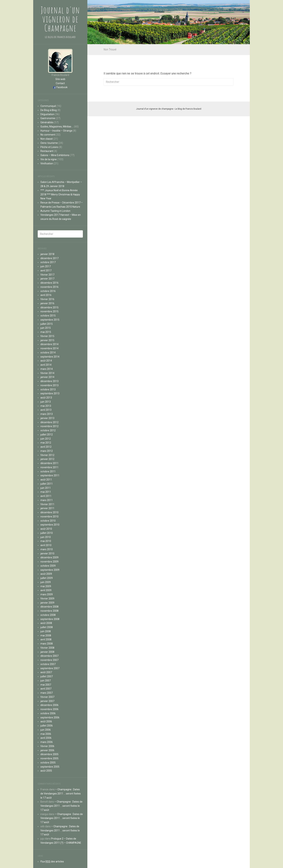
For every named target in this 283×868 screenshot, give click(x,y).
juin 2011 (46, 488)
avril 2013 (46, 410)
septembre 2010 (50, 525)
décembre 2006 (49, 705)
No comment (48, 135)
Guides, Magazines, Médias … (57, 127)
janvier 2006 (47, 750)
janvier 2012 (47, 459)
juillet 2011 (47, 484)
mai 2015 (46, 332)
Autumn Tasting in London (55, 211)
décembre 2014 (49, 344)
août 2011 (46, 480)
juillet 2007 (47, 676)
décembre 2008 (49, 607)
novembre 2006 (49, 709)
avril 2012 (46, 447)
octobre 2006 (48, 713)
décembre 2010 (49, 512)
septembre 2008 (50, 619)
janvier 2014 (47, 377)
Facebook (62, 87)
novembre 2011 (49, 467)
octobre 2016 (48, 291)
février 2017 (47, 275)
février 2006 (47, 746)
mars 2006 (47, 742)
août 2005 (46, 771)
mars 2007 (47, 693)
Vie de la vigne (49, 159)
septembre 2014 (50, 357)
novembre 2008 (49, 611)
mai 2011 (46, 492)
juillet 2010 (47, 533)
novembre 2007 (49, 660)
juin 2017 (46, 266)
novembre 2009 (49, 562)
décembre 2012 (49, 422)
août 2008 (46, 623)
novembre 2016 (49, 287)
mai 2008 (46, 635)
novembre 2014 (49, 348)
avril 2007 (46, 689)
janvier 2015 (47, 340)
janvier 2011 (47, 508)
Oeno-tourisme (49, 143)
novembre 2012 (49, 426)
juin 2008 (46, 631)
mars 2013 (47, 414)
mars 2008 (47, 644)
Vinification (47, 163)
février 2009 (47, 599)
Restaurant (47, 151)
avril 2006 (46, 738)
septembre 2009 (50, 570)
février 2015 (47, 336)
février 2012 (47, 455)
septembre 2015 (50, 320)
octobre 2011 (48, 471)
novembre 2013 (49, 385)
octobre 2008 (48, 615)
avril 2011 (46, 496)
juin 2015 (46, 328)
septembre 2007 (50, 668)
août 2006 (46, 721)
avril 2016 (46, 295)
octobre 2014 (48, 353)
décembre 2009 (49, 557)
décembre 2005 (49, 754)
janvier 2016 (47, 303)
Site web (60, 79)
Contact (60, 83)
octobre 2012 (48, 430)
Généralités (47, 122)
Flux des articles (52, 862)
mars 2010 (47, 549)
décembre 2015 (49, 307)
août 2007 (46, 672)
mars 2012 (47, 451)
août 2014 (46, 361)
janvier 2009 (47, 603)
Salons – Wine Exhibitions (55, 155)
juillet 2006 (47, 726)
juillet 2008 (47, 627)
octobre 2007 (48, 664)
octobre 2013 (48, 389)
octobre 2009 (48, 566)
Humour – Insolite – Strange (56, 131)
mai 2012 (46, 443)
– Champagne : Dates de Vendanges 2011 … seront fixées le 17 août (61, 794)
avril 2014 (46, 365)
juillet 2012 (47, 435)
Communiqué (48, 106)
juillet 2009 (47, 578)
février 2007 (47, 697)
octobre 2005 (48, 763)
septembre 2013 (50, 393)
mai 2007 (46, 685)
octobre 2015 (48, 316)
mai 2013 (46, 406)
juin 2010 (46, 537)
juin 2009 (46, 582)
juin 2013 (46, 402)
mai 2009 (46, 586)
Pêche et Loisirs (49, 147)
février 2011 (47, 504)
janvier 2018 (47, 254)
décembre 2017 (49, 258)
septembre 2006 (50, 718)
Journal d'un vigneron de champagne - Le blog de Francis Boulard (169, 109)
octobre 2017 (48, 262)
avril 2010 (46, 545)
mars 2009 (47, 594)
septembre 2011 (50, 475)
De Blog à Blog (49, 110)
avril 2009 (46, 590)
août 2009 (46, 574)
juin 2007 (46, 681)
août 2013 (46, 398)
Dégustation (47, 114)
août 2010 (46, 529)
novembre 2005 (49, 758)
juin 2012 (46, 439)
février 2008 (47, 648)
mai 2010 (46, 541)
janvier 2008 (47, 652)
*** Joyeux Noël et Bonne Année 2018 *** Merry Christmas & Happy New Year (60, 194)
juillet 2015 (47, 324)
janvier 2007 (47, 701)
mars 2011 (47, 500)
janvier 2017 (47, 279)
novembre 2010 (49, 517)
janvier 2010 (47, 553)
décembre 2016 (49, 283)
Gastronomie (48, 118)
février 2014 (47, 373)
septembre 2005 (50, 767)
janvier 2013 (47, 418)
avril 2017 (46, 271)
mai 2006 (46, 734)
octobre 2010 (48, 521)
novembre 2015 (49, 311)
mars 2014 (47, 369)
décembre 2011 (49, 463)
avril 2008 (46, 639)
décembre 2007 (49, 656)
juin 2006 (46, 730)
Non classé (47, 139)
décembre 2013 (49, 381)
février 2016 (47, 299)
